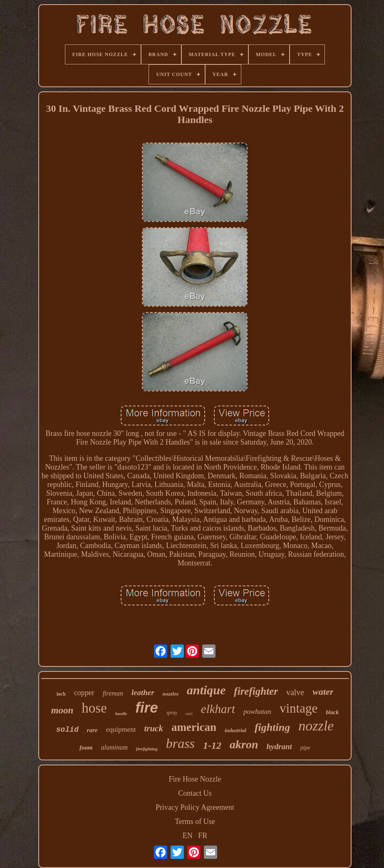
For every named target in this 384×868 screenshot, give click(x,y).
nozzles (171, 694)
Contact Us (195, 793)
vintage (299, 708)
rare (92, 730)
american (194, 727)
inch (61, 694)
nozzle (316, 726)
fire (146, 707)
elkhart (218, 709)
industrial (235, 730)
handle (121, 714)
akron (244, 744)
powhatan (257, 712)
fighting (272, 727)
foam (86, 748)
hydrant (279, 746)
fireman (113, 693)
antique (206, 690)
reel (189, 713)
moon (62, 710)
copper (84, 693)
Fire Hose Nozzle (195, 779)
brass (180, 743)
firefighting (147, 749)
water (323, 692)
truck (154, 728)
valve (295, 692)
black (332, 712)
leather (143, 692)
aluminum (114, 747)
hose (94, 708)
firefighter (256, 691)
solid (67, 730)
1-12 (212, 745)
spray (172, 713)
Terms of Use (195, 821)
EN (188, 836)
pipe (305, 748)
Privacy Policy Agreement (195, 807)
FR (203, 836)
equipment (121, 729)
